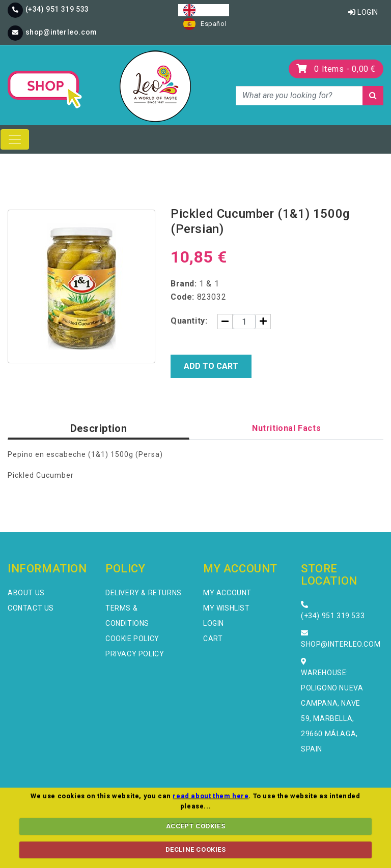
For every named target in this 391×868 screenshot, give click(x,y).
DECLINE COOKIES (196, 849)
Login (363, 12)
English (204, 10)
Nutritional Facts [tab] (286, 428)
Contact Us (31, 608)
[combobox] (204, 10)
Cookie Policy (132, 639)
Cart (213, 639)
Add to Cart (211, 366)
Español (205, 24)
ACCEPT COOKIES (195, 826)
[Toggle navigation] (15, 139)
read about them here (211, 796)
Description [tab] (99, 428)
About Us (26, 593)
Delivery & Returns (144, 593)
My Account (227, 593)
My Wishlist (227, 608)
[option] (205, 24)
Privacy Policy (135, 654)
